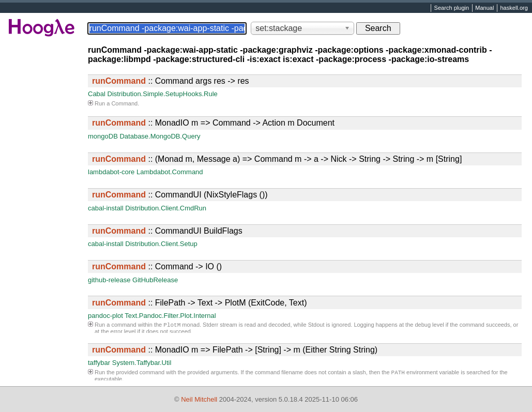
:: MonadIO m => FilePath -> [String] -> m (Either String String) (235, 350)
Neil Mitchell (199, 399)
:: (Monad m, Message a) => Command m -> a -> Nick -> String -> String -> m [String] (277, 159)
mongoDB (103, 136)
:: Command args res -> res (171, 81)
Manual (484, 8)
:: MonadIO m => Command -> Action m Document (213, 123)
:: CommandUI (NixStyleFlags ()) (180, 195)
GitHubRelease (155, 280)
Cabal (97, 94)
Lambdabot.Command (170, 172)
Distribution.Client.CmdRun (166, 208)
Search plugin (452, 8)
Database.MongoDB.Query (160, 136)
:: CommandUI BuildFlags (167, 231)
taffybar (99, 363)
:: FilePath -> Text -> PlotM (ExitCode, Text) (200, 303)
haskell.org (514, 8)
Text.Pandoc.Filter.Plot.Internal (170, 316)
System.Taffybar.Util (142, 363)
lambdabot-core (111, 172)
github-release (109, 280)
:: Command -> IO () (157, 266)
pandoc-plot (105, 316)
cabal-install (106, 208)
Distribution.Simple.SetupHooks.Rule (163, 94)
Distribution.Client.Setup (161, 244)
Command (124, 103)
